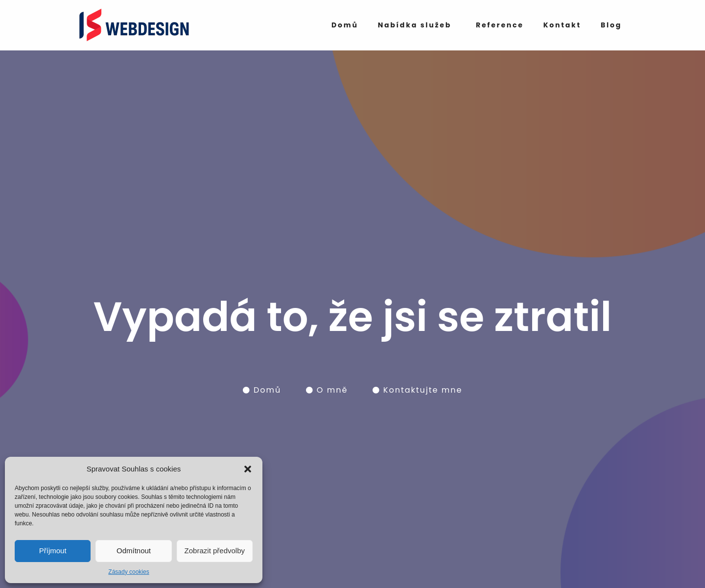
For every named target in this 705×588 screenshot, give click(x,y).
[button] (248, 469)
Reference (500, 25)
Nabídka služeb (415, 25)
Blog (611, 25)
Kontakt (562, 25)
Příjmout (53, 551)
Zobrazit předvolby (215, 551)
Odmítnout (134, 551)
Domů (345, 25)
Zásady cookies (129, 572)
